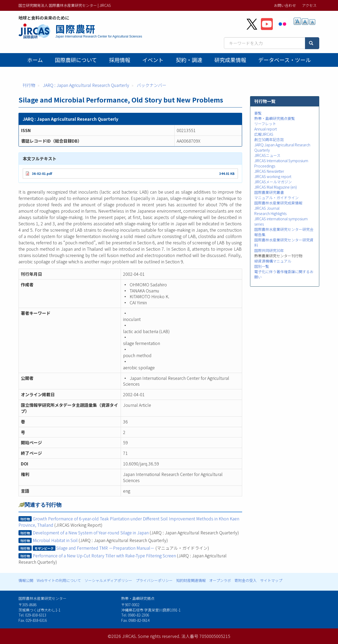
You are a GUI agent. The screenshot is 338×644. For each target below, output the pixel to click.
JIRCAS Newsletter (269, 171)
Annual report (266, 129)
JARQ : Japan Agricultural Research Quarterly (86, 85)
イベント (153, 60)
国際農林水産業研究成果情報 (278, 203)
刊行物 (29, 85)
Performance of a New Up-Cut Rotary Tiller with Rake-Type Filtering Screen (104, 556)
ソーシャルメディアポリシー (108, 580)
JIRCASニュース (267, 155)
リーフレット (265, 124)
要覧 (258, 113)
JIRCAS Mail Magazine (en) (276, 187)
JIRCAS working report (273, 176)
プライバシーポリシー (154, 580)
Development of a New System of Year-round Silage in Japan (91, 533)
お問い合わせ (285, 5)
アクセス (309, 5)
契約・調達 (189, 60)
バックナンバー (152, 85)
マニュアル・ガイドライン (276, 198)
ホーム (35, 60)
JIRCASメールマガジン (273, 182)
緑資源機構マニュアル (273, 261)
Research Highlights (270, 213)
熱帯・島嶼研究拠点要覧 (275, 118)
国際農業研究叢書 (269, 192)
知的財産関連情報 (191, 580)
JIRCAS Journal (267, 208)
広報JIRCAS (264, 134)
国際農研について (76, 60)
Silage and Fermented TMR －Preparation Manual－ (105, 548)
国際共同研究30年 (269, 250)
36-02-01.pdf (42, 173)
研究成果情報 (230, 60)
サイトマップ (271, 580)
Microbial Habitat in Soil (55, 540)
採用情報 (120, 60)
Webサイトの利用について (59, 580)
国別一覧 (262, 266)
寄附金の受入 (246, 580)
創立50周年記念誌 (269, 139)
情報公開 (26, 580)
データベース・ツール (285, 60)
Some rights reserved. (159, 636)
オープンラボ (220, 580)
